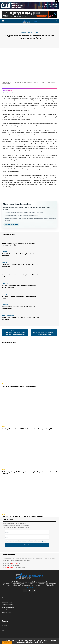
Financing (5, 284)
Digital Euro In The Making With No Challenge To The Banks (44, 333)
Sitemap (4, 628)
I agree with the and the (26, 541)
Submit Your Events (6, 612)
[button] (3, 21)
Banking (4, 252)
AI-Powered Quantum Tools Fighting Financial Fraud (19, 297)
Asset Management (8, 315)
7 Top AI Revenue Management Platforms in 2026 (19, 386)
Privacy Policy (5, 625)
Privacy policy (43, 541)
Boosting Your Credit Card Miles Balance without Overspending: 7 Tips (28, 429)
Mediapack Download (7, 602)
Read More (30, 587)
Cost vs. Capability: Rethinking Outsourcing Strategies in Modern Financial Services (29, 473)
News (36, 32)
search (3, 633)
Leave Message (9, 567)
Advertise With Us (6, 610)
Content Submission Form (8, 607)
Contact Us (4, 615)
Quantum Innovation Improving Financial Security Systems (20, 276)
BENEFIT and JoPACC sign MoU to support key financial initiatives (15, 333)
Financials (5, 241)
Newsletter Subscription (7, 605)
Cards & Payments (26, 32)
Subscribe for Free (12, 224)
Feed (3, 630)
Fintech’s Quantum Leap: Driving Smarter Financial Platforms (21, 255)
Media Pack (15, 563)
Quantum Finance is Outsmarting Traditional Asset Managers (21, 318)
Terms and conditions (27, 541)
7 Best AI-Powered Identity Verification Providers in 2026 (22, 516)
